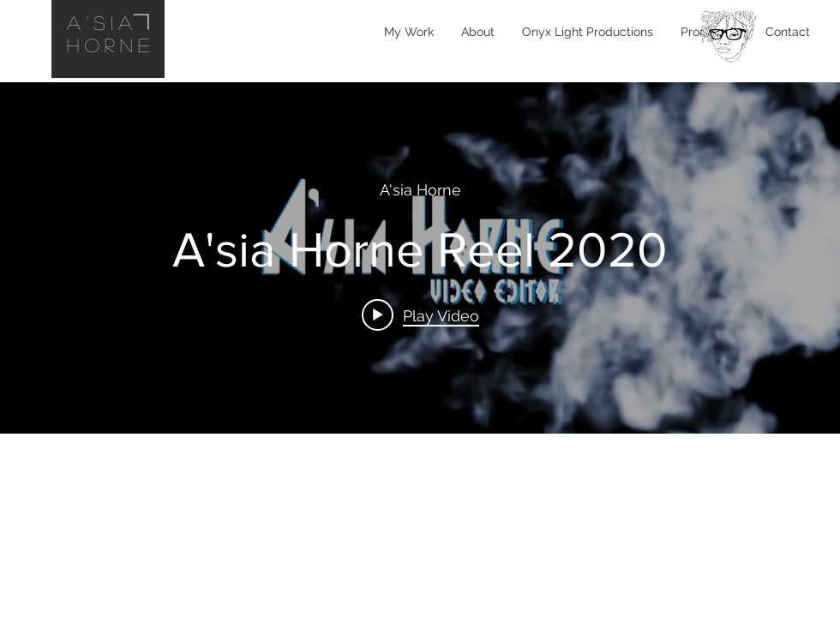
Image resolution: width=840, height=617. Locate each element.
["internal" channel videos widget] (420, 258)
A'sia (102, 22)
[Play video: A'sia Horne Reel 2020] (420, 314)
